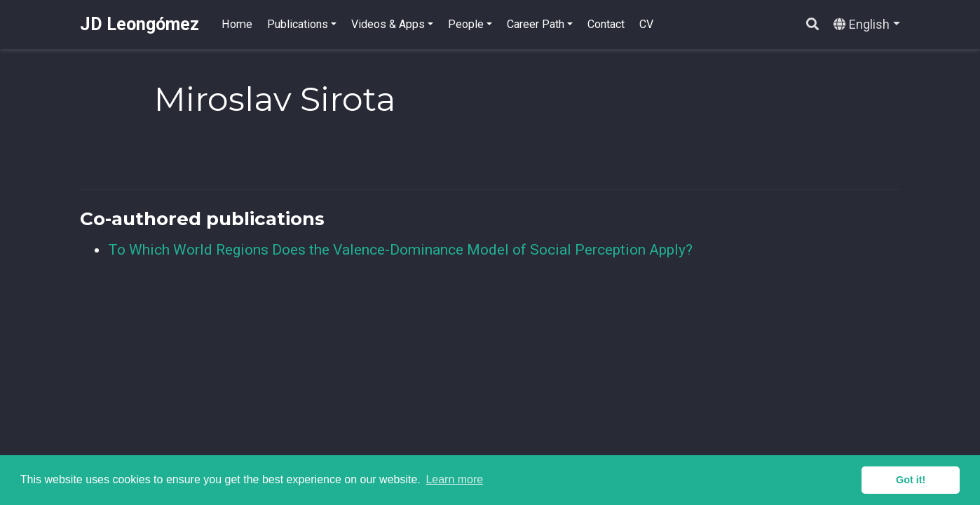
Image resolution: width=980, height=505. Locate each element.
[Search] (812, 25)
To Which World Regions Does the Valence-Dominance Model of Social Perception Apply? (400, 250)
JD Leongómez (139, 24)
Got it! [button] (911, 480)
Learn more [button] (454, 479)
